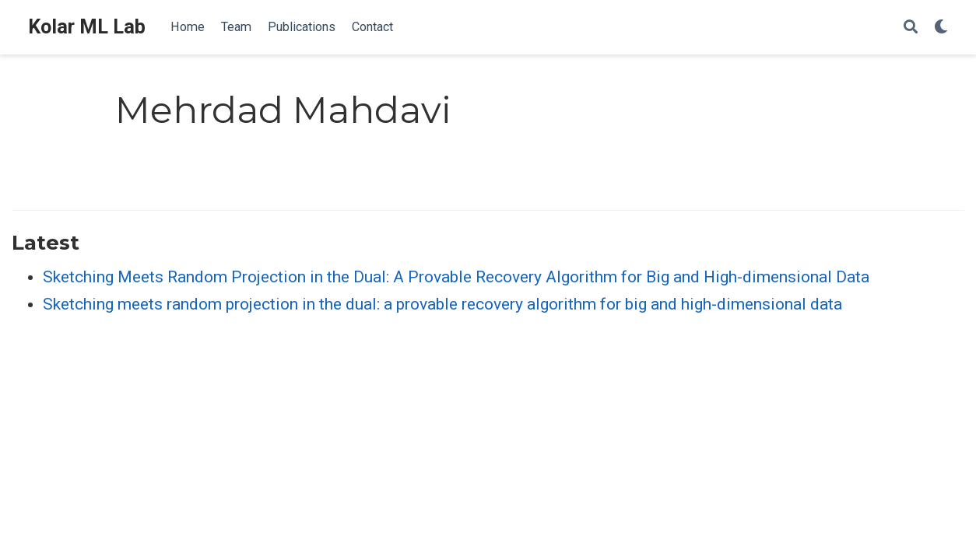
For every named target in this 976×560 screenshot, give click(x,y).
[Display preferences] (941, 28)
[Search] (911, 28)
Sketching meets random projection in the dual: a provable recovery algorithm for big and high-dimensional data (442, 304)
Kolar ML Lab (87, 27)
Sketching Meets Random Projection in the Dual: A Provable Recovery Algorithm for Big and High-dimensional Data (456, 277)
